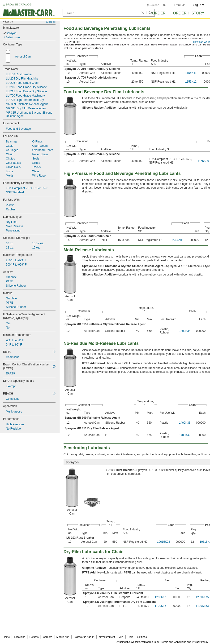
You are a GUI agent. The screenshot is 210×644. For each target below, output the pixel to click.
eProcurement (107, 637)
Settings (142, 637)
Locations (20, 637)
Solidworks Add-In (84, 637)
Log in (199, 5)
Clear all (51, 22)
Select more (13, 37)
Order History (189, 13)
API (121, 637)
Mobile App (63, 637)
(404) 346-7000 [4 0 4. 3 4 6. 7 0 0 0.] (157, 5)
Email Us (180, 5)
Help (131, 637)
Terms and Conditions (174, 642)
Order (159, 13)
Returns (34, 637)
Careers (47, 637)
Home (6, 637)
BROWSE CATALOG (19, 4)
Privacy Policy (200, 642)
